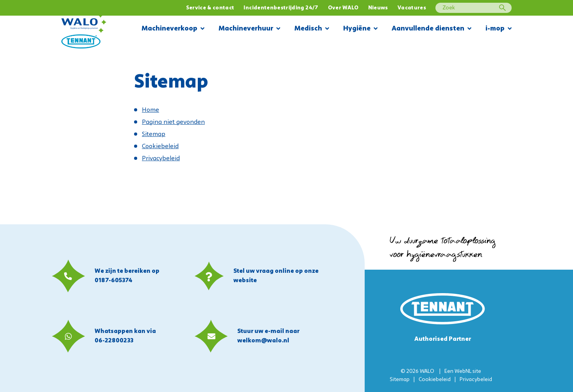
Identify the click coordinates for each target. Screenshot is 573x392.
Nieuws (378, 8)
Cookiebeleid (160, 147)
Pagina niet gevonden (173, 122)
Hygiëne (360, 29)
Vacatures (412, 8)
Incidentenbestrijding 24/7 (281, 8)
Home (150, 110)
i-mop (499, 29)
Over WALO (343, 8)
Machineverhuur (249, 29)
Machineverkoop (173, 29)
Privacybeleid (161, 159)
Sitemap (154, 134)
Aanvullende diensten (432, 29)
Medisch (312, 29)
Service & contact (210, 8)
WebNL (463, 371)
